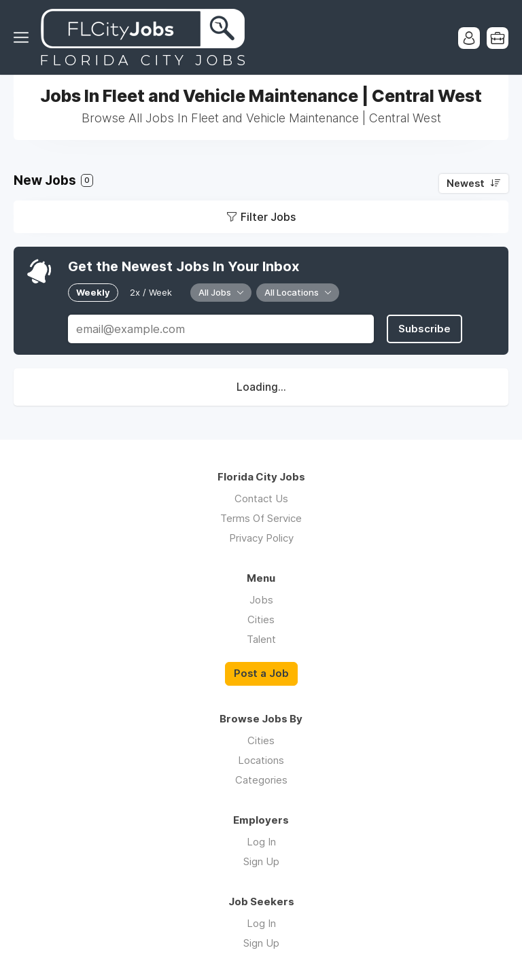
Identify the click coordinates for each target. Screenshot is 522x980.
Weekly (93, 292)
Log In (261, 842)
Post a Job (261, 673)
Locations (261, 760)
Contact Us (261, 498)
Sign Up (261, 861)
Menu (24, 37)
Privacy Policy (261, 538)
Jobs (261, 600)
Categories (261, 780)
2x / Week (151, 292)
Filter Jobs (268, 217)
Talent (261, 639)
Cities (261, 619)
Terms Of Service (261, 518)
